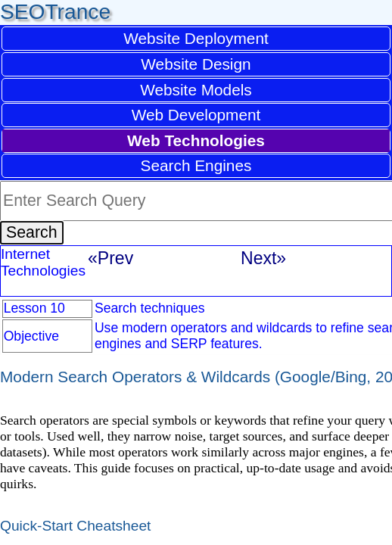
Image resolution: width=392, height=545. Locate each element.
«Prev (110, 258)
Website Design (196, 64)
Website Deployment (196, 38)
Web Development (196, 115)
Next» (263, 258)
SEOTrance (55, 12)
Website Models (196, 90)
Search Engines (196, 165)
